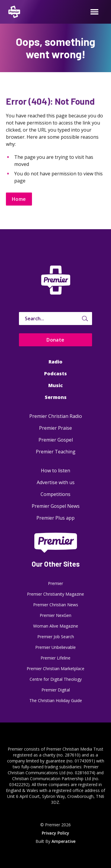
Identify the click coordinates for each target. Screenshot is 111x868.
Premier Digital (56, 690)
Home (19, 199)
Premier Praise (55, 428)
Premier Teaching (56, 452)
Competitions (55, 494)
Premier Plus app (55, 518)
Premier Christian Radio (56, 416)
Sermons (56, 397)
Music (55, 385)
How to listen (55, 471)
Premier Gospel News (56, 506)
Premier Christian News (56, 605)
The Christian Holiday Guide (56, 700)
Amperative (63, 841)
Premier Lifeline (55, 658)
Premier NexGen (55, 615)
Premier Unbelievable (55, 647)
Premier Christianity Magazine (55, 594)
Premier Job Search (56, 637)
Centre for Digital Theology (56, 679)
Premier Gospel (56, 440)
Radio (55, 362)
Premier (55, 583)
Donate (55, 340)
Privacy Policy (55, 833)
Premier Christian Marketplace (55, 669)
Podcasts (55, 374)
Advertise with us (56, 482)
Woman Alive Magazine (56, 626)
